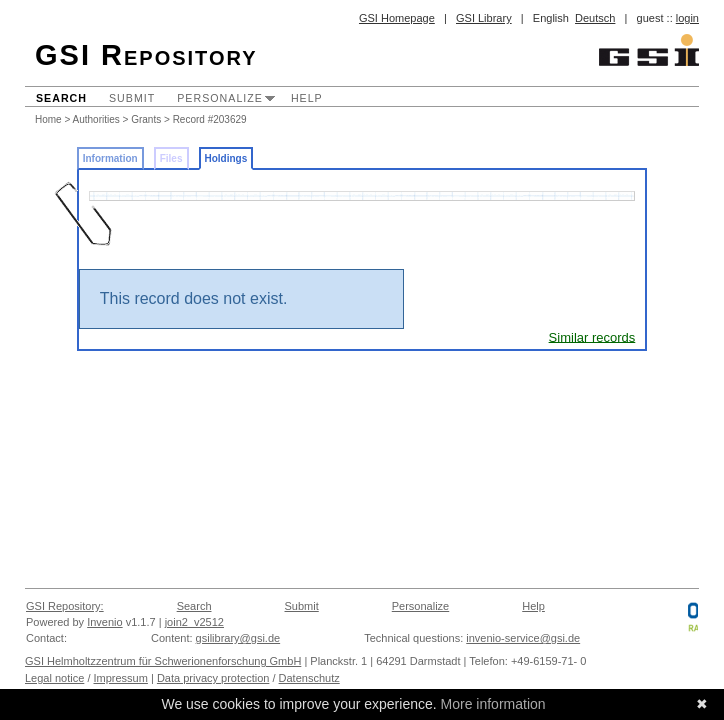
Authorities (96, 119)
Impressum (121, 678)
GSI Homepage (397, 18)
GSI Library (484, 18)
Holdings (226, 158)
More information (493, 704)
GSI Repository (146, 55)
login (687, 18)
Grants (146, 119)
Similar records (592, 336)
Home (48, 119)
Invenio (104, 622)
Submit (132, 98)
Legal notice (54, 678)
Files (171, 158)
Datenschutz (309, 678)
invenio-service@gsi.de (523, 638)
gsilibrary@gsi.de (238, 638)
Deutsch (595, 18)
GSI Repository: (65, 606)
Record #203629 (210, 119)
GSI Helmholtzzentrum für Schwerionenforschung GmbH (163, 661)
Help (307, 98)
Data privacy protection (213, 678)
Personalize (220, 98)
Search (61, 98)
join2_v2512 (194, 622)
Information (110, 158)
